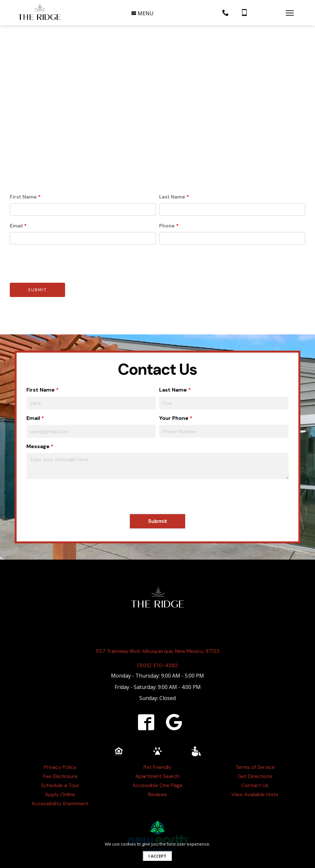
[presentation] (59, 232)
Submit (37, 259)
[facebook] (146, 691)
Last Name (172, 166)
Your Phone (174, 387)
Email (16, 195)
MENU (142, 13)
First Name (23, 166)
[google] (174, 691)
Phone (167, 195)
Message (38, 415)
